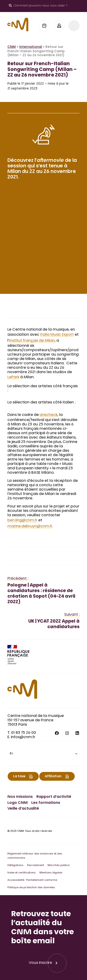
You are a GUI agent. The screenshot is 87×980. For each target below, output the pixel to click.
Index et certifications (22, 873)
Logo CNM (18, 803)
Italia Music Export (57, 335)
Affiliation (53, 777)
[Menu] (74, 26)
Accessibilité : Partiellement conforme (32, 880)
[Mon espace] (59, 26)
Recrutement (36, 865)
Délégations (15, 865)
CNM (12, 47)
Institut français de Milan (32, 341)
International (31, 47)
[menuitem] (43, 754)
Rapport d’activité (54, 797)
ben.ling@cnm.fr (22, 520)
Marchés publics (59, 865)
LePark (13, 377)
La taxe (19, 777)
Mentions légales (51, 873)
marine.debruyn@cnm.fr (30, 526)
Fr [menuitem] (11, 754)
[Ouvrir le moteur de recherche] (38, 6)
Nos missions (20, 797)
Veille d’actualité (23, 809)
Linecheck (49, 415)
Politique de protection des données (31, 888)
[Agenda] (44, 26)
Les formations (46, 803)
